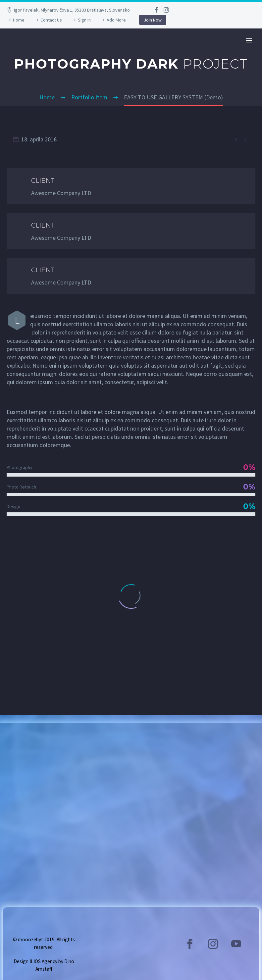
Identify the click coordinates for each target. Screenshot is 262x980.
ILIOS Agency (43, 961)
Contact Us (51, 20)
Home (19, 20)
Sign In (84, 20)
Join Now (153, 20)
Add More (116, 20)
